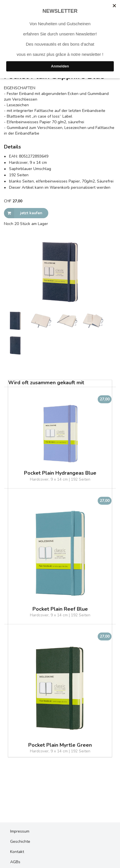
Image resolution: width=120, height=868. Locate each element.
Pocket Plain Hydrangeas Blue (60, 473)
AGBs (15, 862)
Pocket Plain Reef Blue (60, 609)
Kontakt (17, 852)
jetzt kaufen (23, 213)
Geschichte (20, 842)
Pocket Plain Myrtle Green (60, 745)
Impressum (20, 831)
